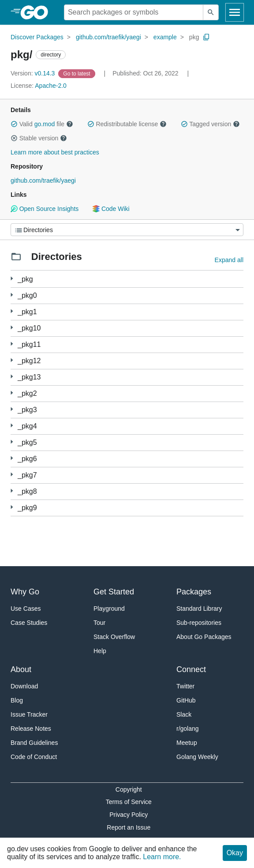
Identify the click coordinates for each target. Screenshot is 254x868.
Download (24, 686)
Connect (191, 669)
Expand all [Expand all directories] (229, 260)
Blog (17, 700)
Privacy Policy (129, 815)
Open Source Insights (45, 209)
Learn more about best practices (55, 152)
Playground (109, 609)
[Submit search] (211, 12)
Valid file (42, 124)
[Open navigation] (235, 12)
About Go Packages (204, 637)
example (165, 37)
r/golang (188, 729)
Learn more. (162, 857)
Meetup (187, 743)
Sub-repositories (199, 623)
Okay (235, 853)
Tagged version (210, 124)
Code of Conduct (34, 757)
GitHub (186, 700)
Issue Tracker (29, 714)
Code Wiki (111, 209)
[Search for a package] (134, 12)
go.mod (45, 124)
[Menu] (127, 230)
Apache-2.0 (51, 86)
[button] (14, 124)
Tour (99, 623)
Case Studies (29, 623)
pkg (194, 37)
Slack (184, 714)
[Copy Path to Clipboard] (206, 37)
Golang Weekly (197, 757)
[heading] (37, 12)
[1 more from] (12, 279)
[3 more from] (12, 295)
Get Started (114, 592)
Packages (194, 592)
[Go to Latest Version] (77, 73)
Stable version (39, 138)
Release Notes (31, 729)
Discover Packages (37, 37)
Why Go (25, 592)
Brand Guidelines (34, 743)
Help (100, 651)
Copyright (129, 789)
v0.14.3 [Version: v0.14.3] (34, 73)
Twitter (185, 686)
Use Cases (26, 609)
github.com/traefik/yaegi (108, 37)
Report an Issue (129, 827)
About (21, 669)
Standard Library (199, 609)
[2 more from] (12, 311)
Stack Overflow (114, 637)
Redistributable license (127, 124)
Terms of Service (129, 802)
